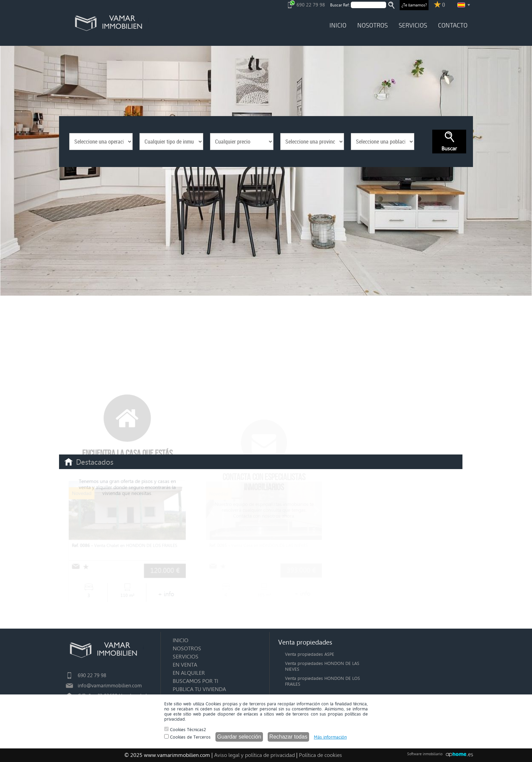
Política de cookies (320, 755)
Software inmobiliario (425, 754)
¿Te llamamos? (414, 5)
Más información (330, 737)
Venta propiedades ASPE (310, 654)
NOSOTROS (373, 25)
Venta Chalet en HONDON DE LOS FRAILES (125, 545)
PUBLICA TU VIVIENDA (199, 689)
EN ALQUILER (189, 673)
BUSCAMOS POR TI (195, 681)
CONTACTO (453, 25)
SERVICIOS (413, 25)
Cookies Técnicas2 (185, 729)
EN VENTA (185, 665)
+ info (166, 593)
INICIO (338, 25)
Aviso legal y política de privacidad (254, 755)
